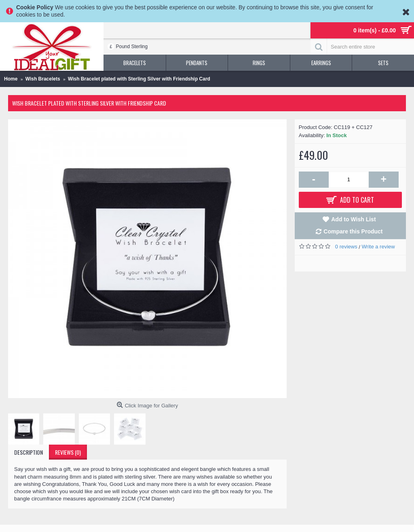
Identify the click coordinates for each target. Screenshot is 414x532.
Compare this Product (353, 231)
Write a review (378, 247)
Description (29, 452)
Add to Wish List (353, 219)
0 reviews (346, 247)
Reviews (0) (68, 452)
